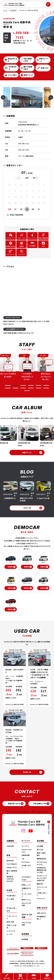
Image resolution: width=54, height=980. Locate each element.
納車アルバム (27, 452)
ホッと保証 (10, 899)
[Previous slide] (6, 97)
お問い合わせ (41, 913)
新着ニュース (26, 885)
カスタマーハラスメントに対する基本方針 (42, 878)
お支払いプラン (12, 867)
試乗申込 (11, 567)
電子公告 (40, 850)
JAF (23, 859)
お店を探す (13, 10)
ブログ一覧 (27, 508)
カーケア (10, 934)
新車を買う (10, 861)
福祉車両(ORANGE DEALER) (10, 879)
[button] (8, 385)
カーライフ (25, 846)
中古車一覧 (27, 772)
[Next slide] (48, 97)
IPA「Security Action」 (42, 863)
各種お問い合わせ (14, 804)
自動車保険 (26, 855)
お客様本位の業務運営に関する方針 (41, 870)
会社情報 (40, 846)
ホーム (5, 10)
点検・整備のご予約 (40, 804)
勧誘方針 (40, 884)
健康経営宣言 (42, 859)
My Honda (26, 862)
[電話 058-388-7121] (24, 35)
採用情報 (25, 939)
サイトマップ (41, 899)
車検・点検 (10, 922)
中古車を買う (11, 896)
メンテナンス (11, 931)
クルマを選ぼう (12, 864)
